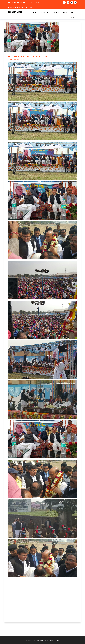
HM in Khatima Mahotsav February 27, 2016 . (29, 56)
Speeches (56, 12)
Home (35, 12)
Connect (72, 17)
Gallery (73, 12)
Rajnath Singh (15, 12)
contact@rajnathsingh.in (18, 2)
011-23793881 (35, 2)
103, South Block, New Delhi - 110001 (21, 7)
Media (65, 12)
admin (11, 59)
